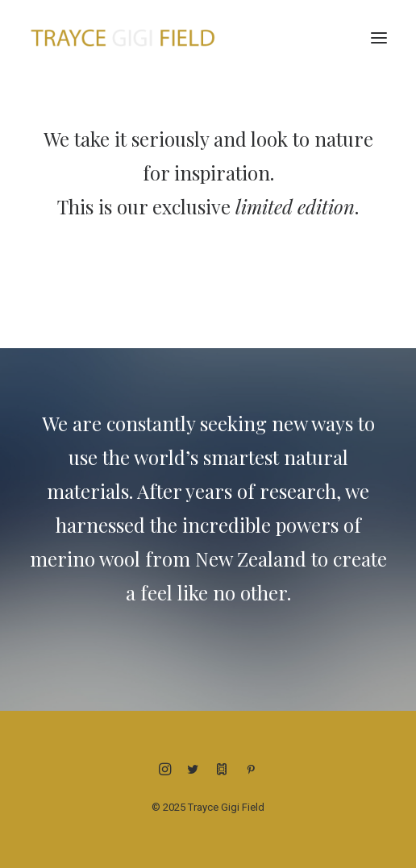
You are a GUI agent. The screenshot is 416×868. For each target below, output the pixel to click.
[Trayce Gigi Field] (123, 38)
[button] (379, 38)
